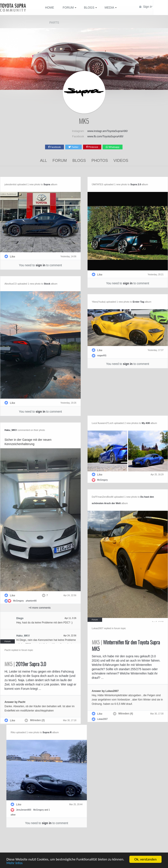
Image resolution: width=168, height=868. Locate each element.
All (43, 161)
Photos (100, 161)
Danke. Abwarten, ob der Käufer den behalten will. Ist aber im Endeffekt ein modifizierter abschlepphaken (57, 700)
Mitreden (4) (108, 709)
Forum (60, 161)
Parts (54, 23)
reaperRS (102, 355)
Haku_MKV (28, 429)
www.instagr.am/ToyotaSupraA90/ (107, 131)
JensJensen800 (17, 806)
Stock (47, 283)
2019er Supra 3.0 (42, 658)
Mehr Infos (14, 863)
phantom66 (48, 599)
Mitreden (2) (55, 714)
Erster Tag (139, 302)
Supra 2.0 (136, 184)
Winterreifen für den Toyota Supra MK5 (108, 641)
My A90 (129, 421)
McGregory (36, 599)
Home (50, 8)
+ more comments (57, 606)
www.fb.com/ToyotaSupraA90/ (105, 136)
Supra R (41, 729)
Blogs (79, 161)
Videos (121, 161)
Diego (37, 617)
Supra (47, 184)
